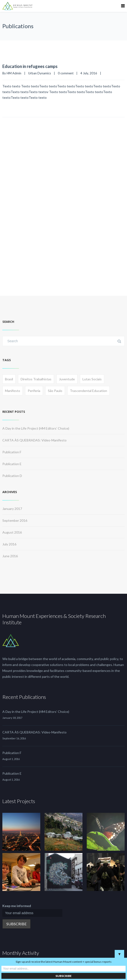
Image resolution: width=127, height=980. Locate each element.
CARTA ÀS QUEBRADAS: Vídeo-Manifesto (34, 440)
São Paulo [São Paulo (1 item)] (55, 391)
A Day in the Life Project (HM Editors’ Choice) (36, 428)
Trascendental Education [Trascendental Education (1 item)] (88, 391)
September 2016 (15, 520)
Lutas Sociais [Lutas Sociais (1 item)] (92, 379)
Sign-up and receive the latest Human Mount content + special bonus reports (64, 962)
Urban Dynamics (40, 73)
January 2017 (12, 509)
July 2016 (9, 544)
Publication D (12, 476)
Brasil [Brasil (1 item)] (9, 379)
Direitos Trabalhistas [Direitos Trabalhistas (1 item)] (36, 379)
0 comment (66, 73)
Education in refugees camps (30, 66)
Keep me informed (17, 906)
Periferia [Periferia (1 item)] (34, 391)
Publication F (12, 452)
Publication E (12, 464)
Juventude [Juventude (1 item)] (67, 379)
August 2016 (12, 532)
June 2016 (10, 556)
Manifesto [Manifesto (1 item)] (13, 391)
